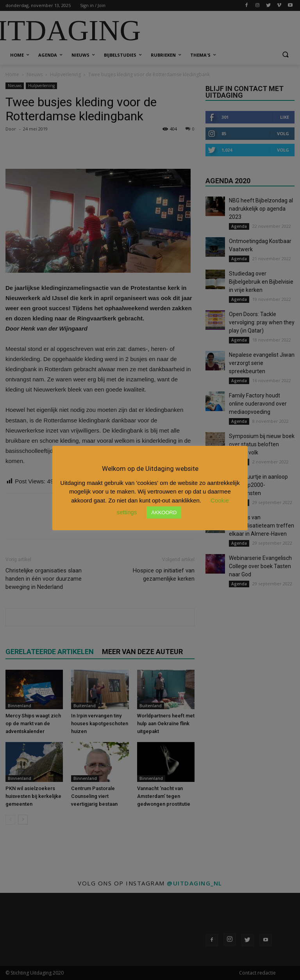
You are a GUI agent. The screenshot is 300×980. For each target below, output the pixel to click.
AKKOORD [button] (164, 512)
